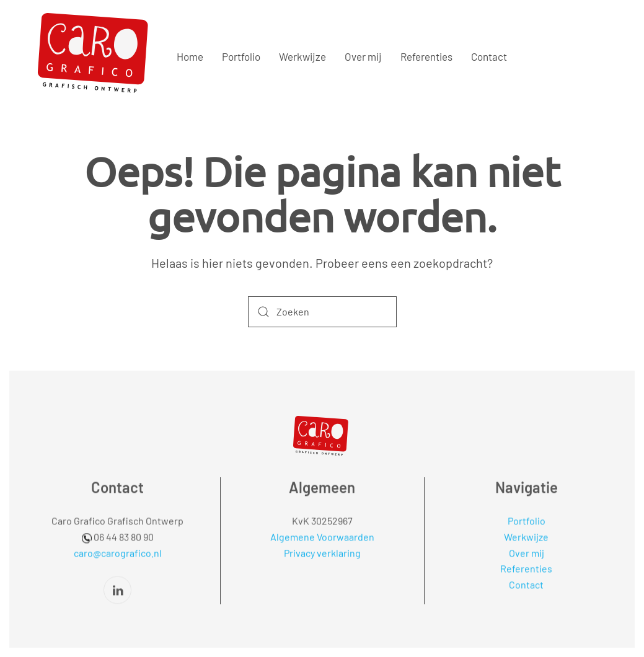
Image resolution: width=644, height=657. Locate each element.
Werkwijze (302, 56)
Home (190, 56)
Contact (489, 56)
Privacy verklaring (322, 551)
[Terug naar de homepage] (96, 57)
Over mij (363, 56)
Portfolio (241, 56)
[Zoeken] (322, 312)
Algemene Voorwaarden (322, 536)
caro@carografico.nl (118, 551)
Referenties (426, 56)
